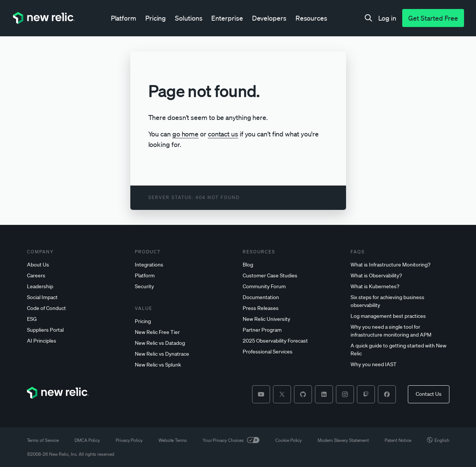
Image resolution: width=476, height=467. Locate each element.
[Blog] (292, 265)
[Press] (292, 308)
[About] (76, 265)
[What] (400, 265)
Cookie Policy (289, 440)
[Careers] (76, 276)
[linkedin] (324, 394)
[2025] (292, 341)
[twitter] (282, 394)
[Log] (400, 316)
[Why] (400, 331)
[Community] (292, 287)
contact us (223, 134)
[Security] (184, 287)
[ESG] (76, 319)
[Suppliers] (76, 330)
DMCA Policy (87, 440)
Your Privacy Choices (231, 440)
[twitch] (366, 394)
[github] (303, 394)
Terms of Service (43, 440)
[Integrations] (184, 265)
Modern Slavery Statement (343, 440)
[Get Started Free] (433, 18)
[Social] (76, 297)
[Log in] (387, 18)
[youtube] (261, 394)
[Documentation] (292, 297)
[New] (184, 332)
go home (185, 134)
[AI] (76, 341)
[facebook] (387, 394)
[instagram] (345, 394)
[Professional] (292, 352)
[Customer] (292, 276)
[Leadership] (76, 287)
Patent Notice (398, 440)
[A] (400, 350)
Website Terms (173, 440)
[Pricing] (184, 321)
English (438, 440)
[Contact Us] (429, 394)
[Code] (76, 308)
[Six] (400, 301)
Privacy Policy (129, 440)
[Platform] (184, 276)
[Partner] (292, 330)
